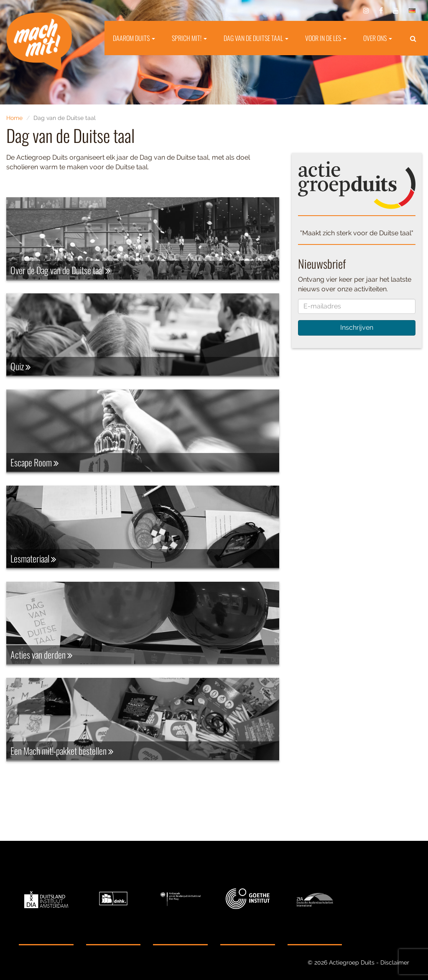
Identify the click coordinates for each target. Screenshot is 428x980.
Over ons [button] (378, 38)
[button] (413, 38)
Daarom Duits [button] (134, 38)
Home (14, 118)
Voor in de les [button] (326, 38)
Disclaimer (395, 962)
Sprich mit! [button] (189, 38)
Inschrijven (357, 327)
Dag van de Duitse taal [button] (256, 38)
